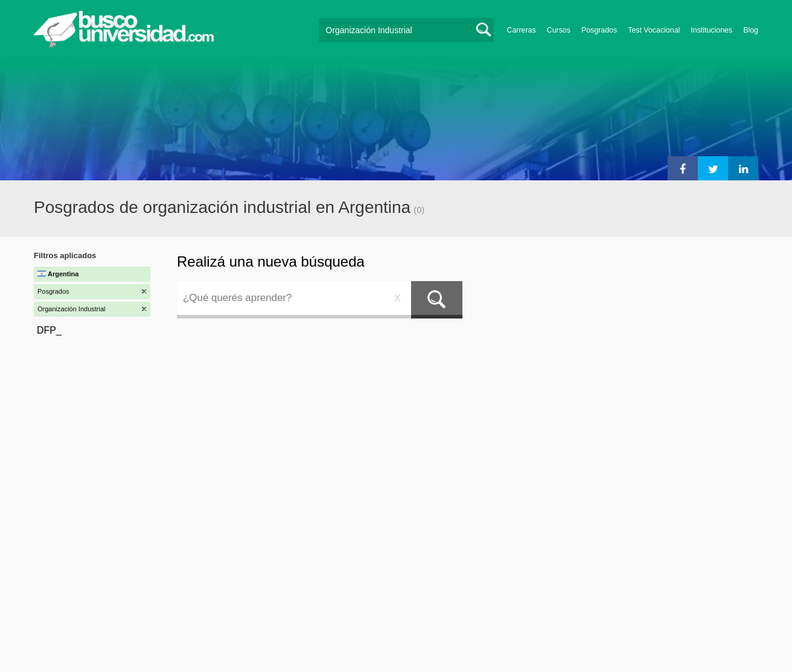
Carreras (522, 30)
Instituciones (711, 30)
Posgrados (599, 30)
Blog (751, 30)
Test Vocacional (654, 30)
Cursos (559, 30)
